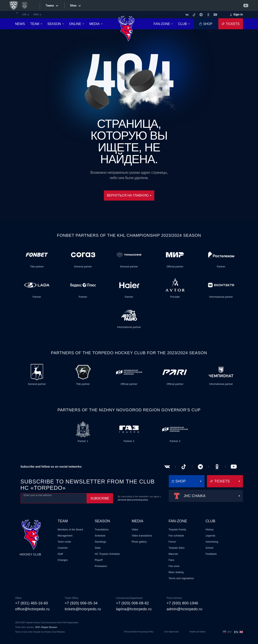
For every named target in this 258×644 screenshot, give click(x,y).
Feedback (211, 554)
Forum (172, 542)
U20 (26, 14)
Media (138, 521)
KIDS (37, 14)
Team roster (65, 542)
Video (135, 530)
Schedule (100, 536)
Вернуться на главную (129, 195)
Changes (63, 560)
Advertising (212, 542)
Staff (60, 554)
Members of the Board (70, 530)
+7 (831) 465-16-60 (32, 603)
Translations (102, 530)
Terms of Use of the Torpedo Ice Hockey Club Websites (40, 632)
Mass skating (176, 572)
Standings (100, 542)
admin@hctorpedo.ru (184, 609)
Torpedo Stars (177, 548)
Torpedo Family (177, 530)
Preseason (101, 566)
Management (65, 536)
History (210, 530)
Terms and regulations (181, 578)
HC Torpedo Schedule (107, 554)
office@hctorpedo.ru (33, 609)
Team (63, 521)
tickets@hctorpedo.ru (83, 609)
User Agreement (171, 632)
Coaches (63, 548)
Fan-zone (178, 521)
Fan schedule (176, 536)
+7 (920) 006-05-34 (81, 603)
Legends (210, 536)
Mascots (173, 554)
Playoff (99, 560)
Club (210, 521)
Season (102, 521)
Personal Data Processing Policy (139, 632)
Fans (171, 560)
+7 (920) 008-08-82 (133, 603)
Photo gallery (139, 542)
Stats (98, 548)
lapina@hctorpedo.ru (134, 609)
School (210, 548)
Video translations (142, 536)
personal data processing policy (133, 500)
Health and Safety (197, 632)
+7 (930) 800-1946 (182, 603)
